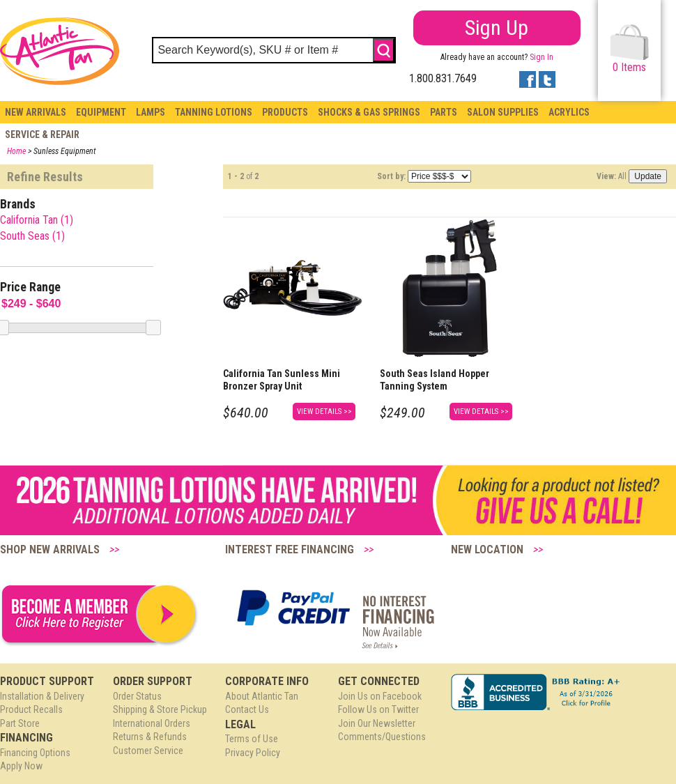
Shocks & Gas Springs (369, 112)
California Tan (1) (37, 220)
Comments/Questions (382, 737)
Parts (444, 112)
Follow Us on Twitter (378, 709)
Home (16, 151)
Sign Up (497, 28)
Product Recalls (31, 709)
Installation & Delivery (42, 696)
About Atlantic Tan (262, 696)
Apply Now (21, 766)
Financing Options (35, 753)
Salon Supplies (503, 112)
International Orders (152, 723)
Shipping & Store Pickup (160, 709)
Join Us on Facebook (380, 696)
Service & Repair (42, 134)
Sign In (541, 57)
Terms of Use (252, 739)
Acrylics (569, 112)
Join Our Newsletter (377, 723)
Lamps (151, 112)
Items (630, 49)
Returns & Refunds (150, 737)
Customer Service (148, 751)
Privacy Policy (253, 753)
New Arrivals (36, 112)
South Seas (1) (32, 236)
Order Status (137, 696)
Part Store (20, 723)
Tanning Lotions (214, 112)
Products (285, 112)
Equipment (101, 112)
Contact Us (247, 709)
